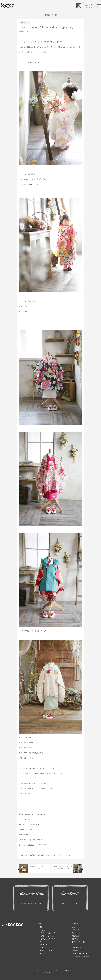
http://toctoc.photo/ (25, 835)
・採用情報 (74, 951)
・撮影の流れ (75, 939)
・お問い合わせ (75, 948)
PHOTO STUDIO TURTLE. (61, 971)
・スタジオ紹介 (75, 933)
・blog (72, 945)
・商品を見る (75, 936)
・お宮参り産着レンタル (47, 939)
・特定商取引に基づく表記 (79, 957)
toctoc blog (50, 15)
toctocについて (25, 23)
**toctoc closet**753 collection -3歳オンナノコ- (50, 27)
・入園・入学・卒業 (46, 951)
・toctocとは (74, 927)
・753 (40, 927)
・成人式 (41, 954)
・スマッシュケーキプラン (48, 933)
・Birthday (42, 930)
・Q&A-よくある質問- (78, 942)
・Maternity (42, 942)
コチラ (27, 840)
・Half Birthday (43, 945)
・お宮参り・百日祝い (46, 936)
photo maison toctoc (55, 973)
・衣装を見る (75, 930)
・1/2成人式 (42, 948)
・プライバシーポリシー (79, 954)
